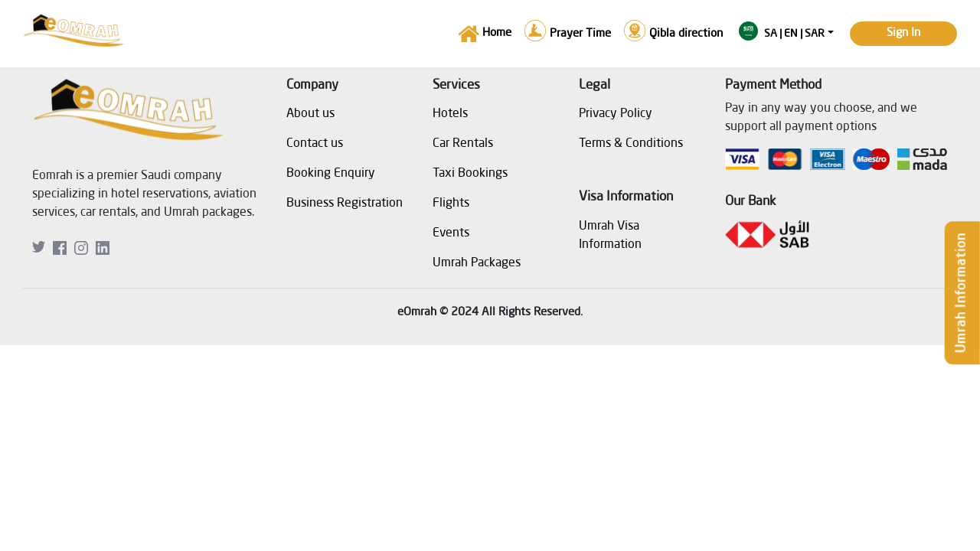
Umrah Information (962, 293)
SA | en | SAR (782, 31)
